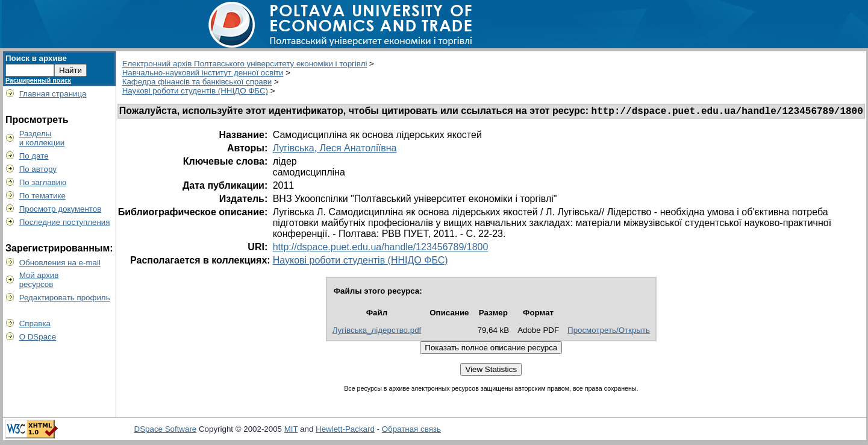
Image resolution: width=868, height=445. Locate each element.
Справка (35, 323)
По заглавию (43, 182)
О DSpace (38, 337)
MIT (291, 431)
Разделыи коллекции (42, 138)
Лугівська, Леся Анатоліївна (335, 150)
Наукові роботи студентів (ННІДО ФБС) (195, 91)
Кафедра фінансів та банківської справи (197, 82)
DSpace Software (166, 431)
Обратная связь (411, 431)
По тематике (42, 196)
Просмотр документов (61, 209)
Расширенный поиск (38, 80)
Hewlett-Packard (345, 431)
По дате (34, 156)
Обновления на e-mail (60, 263)
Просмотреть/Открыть (609, 332)
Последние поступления (65, 222)
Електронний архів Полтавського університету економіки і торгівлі (245, 64)
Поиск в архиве (36, 58)
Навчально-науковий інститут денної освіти (203, 73)
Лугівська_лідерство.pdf (377, 332)
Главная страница (53, 94)
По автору (38, 169)
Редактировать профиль (65, 298)
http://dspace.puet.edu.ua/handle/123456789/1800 (381, 249)
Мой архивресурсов (39, 280)
